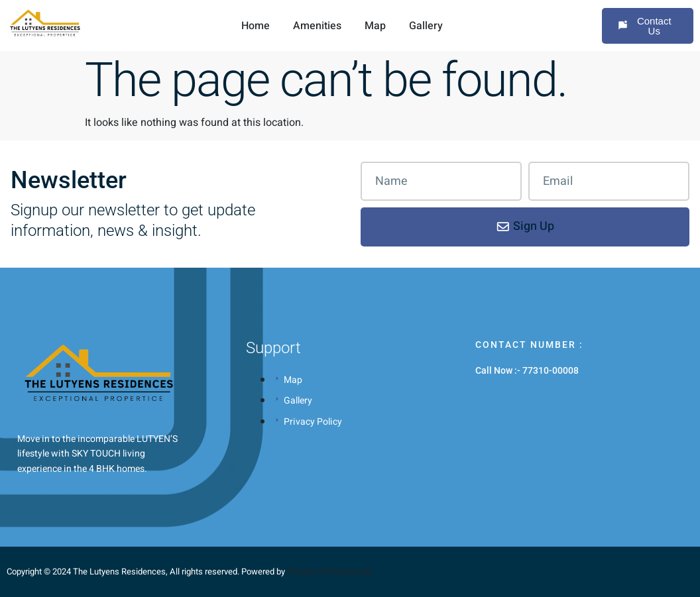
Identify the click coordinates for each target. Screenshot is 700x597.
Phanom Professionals (330, 571)
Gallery (426, 26)
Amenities (317, 26)
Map (375, 26)
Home (256, 26)
